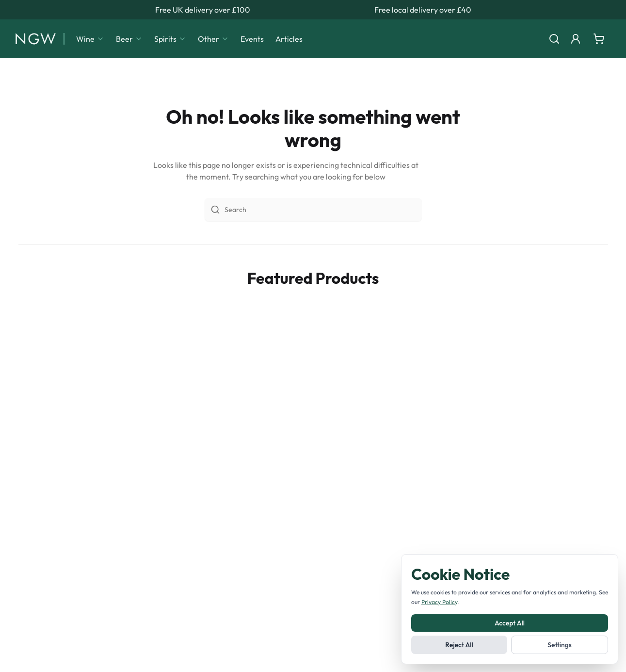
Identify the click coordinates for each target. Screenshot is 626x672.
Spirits (170, 39)
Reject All (459, 645)
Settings (560, 645)
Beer (129, 39)
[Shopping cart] (599, 39)
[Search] (554, 39)
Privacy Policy (439, 602)
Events (252, 39)
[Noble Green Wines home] (36, 39)
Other (213, 39)
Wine (90, 39)
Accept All (510, 623)
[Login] (576, 39)
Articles (289, 39)
